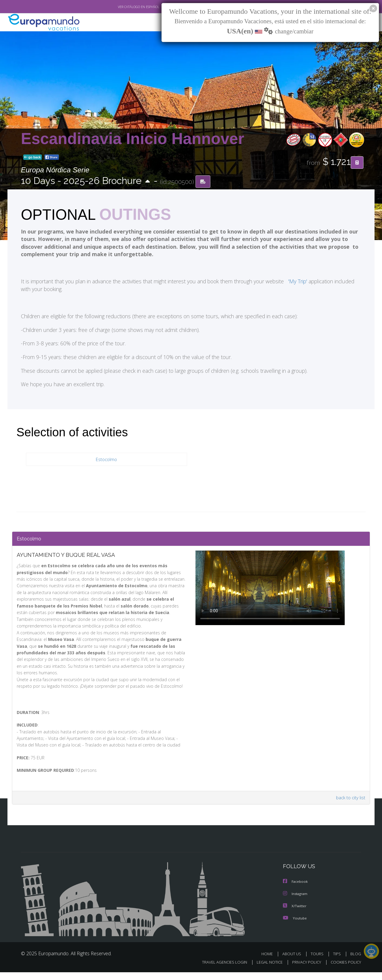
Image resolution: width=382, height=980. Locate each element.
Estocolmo (107, 461)
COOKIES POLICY (345, 970)
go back (33, 157)
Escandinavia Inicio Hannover (133, 139)
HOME (269, 962)
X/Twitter (295, 914)
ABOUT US (293, 962)
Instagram (296, 902)
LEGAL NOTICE (266, 970)
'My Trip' (295, 283)
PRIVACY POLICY (304, 970)
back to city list (350, 806)
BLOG (356, 962)
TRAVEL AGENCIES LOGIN (219, 970)
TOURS (318, 962)
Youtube (295, 926)
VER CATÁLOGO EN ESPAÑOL (125, 7)
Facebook (296, 890)
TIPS (338, 962)
